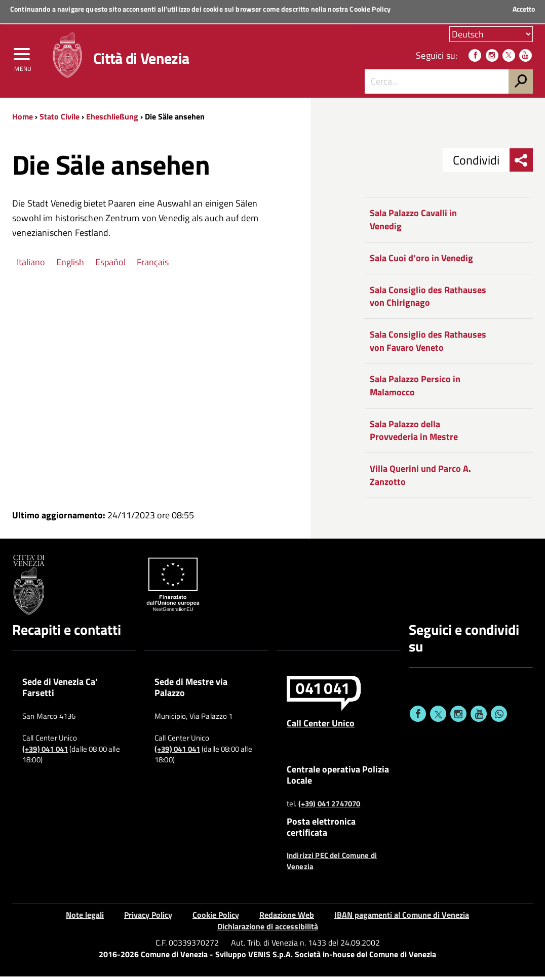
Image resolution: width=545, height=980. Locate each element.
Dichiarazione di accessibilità (268, 930)
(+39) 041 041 (45, 753)
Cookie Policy (370, 9)
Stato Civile (60, 120)
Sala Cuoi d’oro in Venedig (421, 261)
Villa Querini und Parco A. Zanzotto (420, 479)
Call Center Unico (321, 726)
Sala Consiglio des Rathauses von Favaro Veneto (428, 344)
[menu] (23, 59)
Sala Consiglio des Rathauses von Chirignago (428, 300)
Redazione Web (287, 918)
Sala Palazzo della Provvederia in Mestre (414, 434)
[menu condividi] (521, 164)
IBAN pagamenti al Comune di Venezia (402, 918)
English (70, 266)
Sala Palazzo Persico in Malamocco (415, 390)
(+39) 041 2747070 (329, 807)
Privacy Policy (148, 918)
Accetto (524, 9)
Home (23, 120)
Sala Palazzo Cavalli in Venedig (413, 223)
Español (110, 266)
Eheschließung (112, 120)
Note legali (85, 918)
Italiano (31, 266)
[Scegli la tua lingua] (491, 35)
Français (153, 266)
